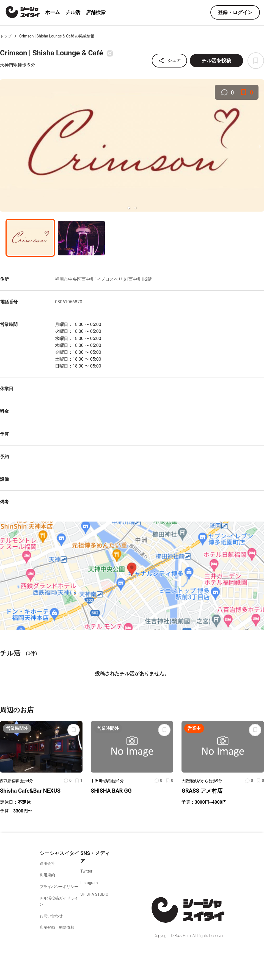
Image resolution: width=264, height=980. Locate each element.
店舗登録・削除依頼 (57, 927)
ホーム (53, 12)
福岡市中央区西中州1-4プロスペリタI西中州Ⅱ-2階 (103, 279)
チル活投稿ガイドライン (59, 901)
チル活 (73, 12)
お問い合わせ (51, 916)
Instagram (89, 883)
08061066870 (69, 302)
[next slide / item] (260, 146)
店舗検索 (96, 12)
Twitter (86, 871)
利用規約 (47, 875)
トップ (6, 36)
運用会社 (47, 863)
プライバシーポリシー (59, 887)
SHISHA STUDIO (94, 894)
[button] (129, 208)
